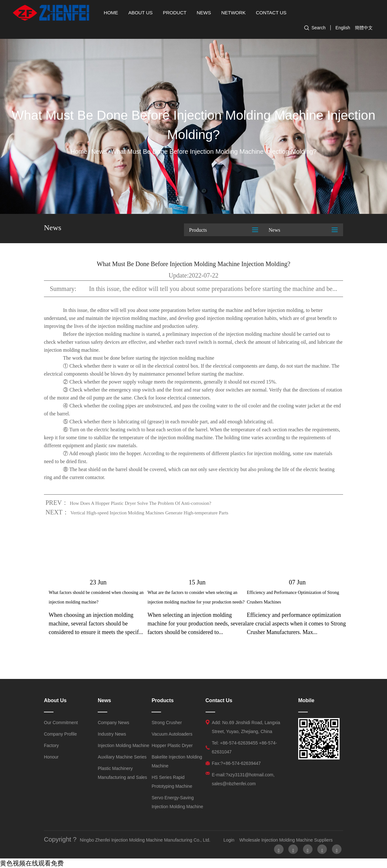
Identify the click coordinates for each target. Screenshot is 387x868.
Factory (51, 745)
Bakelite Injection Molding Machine (177, 761)
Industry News (112, 734)
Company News (113, 723)
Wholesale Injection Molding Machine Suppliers (286, 840)
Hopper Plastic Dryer (172, 745)
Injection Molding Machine (123, 745)
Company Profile (60, 734)
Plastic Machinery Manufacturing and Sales (122, 773)
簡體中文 (364, 28)
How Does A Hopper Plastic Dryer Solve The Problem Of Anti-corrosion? (141, 503)
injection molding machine (186, 438)
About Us (140, 13)
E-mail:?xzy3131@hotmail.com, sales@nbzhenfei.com (243, 779)
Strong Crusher (167, 723)
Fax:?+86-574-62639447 (236, 763)
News (204, 13)
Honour (51, 757)
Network (233, 13)
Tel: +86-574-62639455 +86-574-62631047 (245, 747)
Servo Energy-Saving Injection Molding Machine (177, 802)
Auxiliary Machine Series (122, 757)
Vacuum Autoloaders (172, 734)
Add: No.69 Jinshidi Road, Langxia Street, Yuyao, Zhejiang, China (246, 727)
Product (175, 13)
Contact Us (271, 13)
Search (319, 28)
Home (111, 13)
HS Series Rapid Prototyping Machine (172, 782)
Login (229, 840)
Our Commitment (61, 723)
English (343, 28)
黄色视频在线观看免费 (32, 863)
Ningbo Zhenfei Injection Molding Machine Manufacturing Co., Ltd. (145, 840)
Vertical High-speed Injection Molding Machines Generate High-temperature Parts (149, 513)
